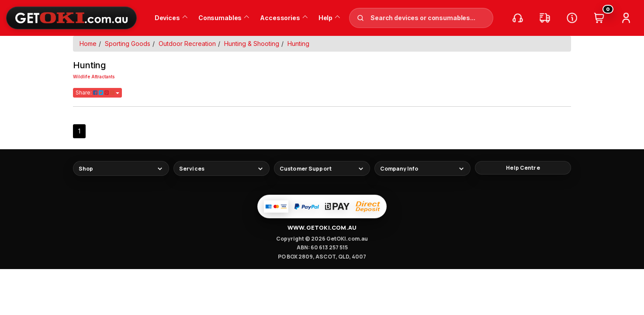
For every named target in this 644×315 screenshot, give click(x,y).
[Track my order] (545, 18)
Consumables (224, 18)
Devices (171, 18)
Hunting (298, 44)
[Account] (626, 18)
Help (329, 18)
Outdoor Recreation (187, 44)
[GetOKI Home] (71, 18)
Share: (97, 93)
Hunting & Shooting (252, 44)
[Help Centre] (572, 18)
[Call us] (518, 18)
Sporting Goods (128, 44)
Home (88, 44)
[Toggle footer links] (121, 168)
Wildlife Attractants (94, 77)
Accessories (284, 18)
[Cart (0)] (599, 18)
